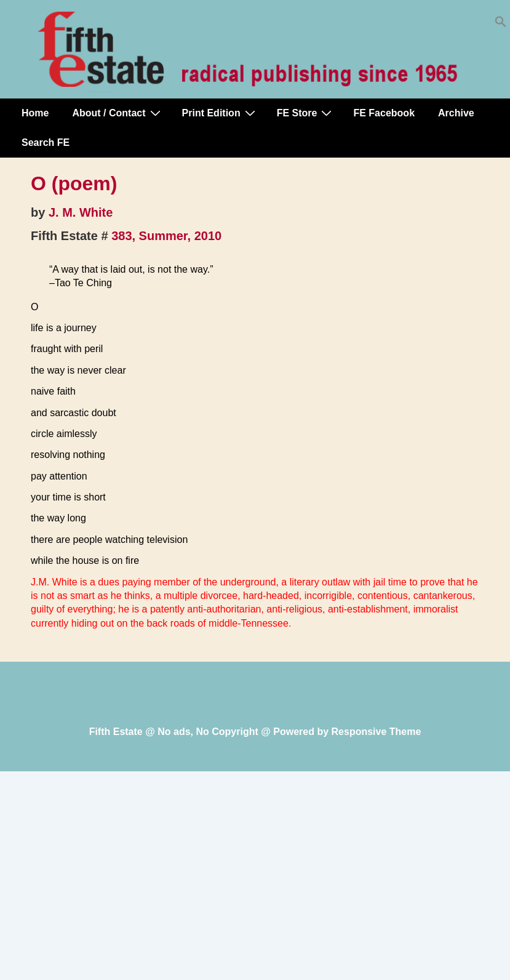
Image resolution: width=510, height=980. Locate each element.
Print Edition (220, 113)
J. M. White (81, 212)
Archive (456, 113)
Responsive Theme (377, 732)
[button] (501, 24)
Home (35, 113)
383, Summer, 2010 (166, 236)
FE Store (306, 113)
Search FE (46, 143)
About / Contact (118, 113)
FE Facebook (384, 113)
